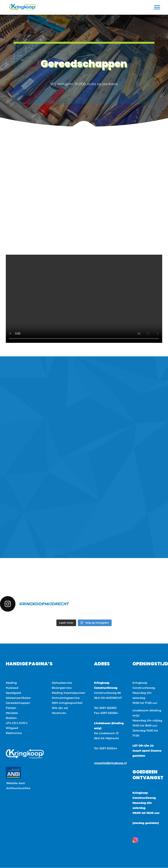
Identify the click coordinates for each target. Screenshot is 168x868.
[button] (157, 7)
